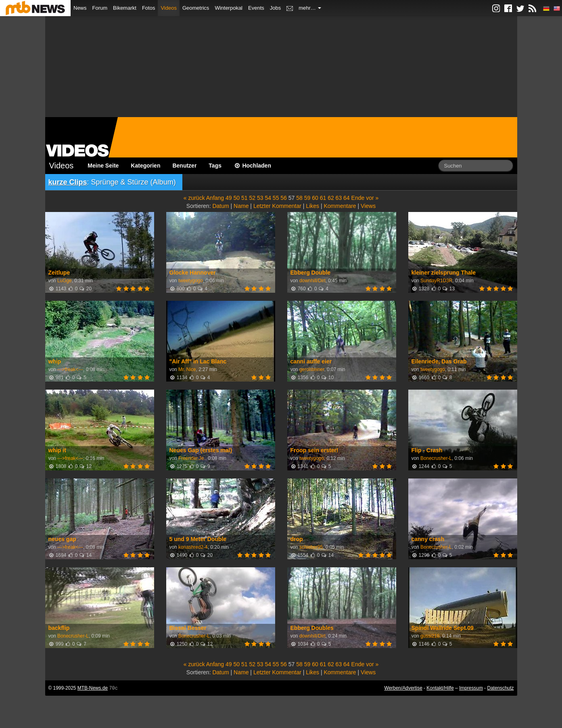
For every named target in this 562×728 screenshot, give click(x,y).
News (80, 8)
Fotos (149, 8)
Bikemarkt (125, 8)
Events (256, 8)
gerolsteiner (312, 369)
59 (307, 198)
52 (252, 198)
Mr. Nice (187, 369)
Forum (100, 8)
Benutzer (184, 166)
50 (237, 198)
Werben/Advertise (403, 688)
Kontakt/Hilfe (440, 688)
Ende (358, 198)
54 (268, 198)
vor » (372, 198)
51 (244, 198)
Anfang (215, 198)
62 (331, 198)
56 (284, 198)
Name (241, 206)
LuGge (65, 281)
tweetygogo (191, 281)
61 (323, 198)
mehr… (310, 8)
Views (368, 206)
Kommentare (340, 206)
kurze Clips (68, 182)
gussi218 (430, 636)
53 (260, 198)
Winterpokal (229, 8)
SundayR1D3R (436, 281)
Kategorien (145, 166)
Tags (215, 166)
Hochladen (252, 166)
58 (299, 198)
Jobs (275, 8)
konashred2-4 (193, 547)
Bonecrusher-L (436, 458)
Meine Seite (103, 166)
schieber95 (311, 547)
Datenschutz (500, 688)
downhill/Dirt (312, 281)
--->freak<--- (70, 369)
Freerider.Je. (192, 458)
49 (229, 198)
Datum (220, 206)
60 (315, 198)
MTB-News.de (93, 688)
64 (347, 198)
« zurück (194, 198)
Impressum (471, 688)
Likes (312, 206)
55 (276, 198)
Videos (169, 8)
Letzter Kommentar (277, 206)
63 (339, 198)
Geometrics (196, 8)
